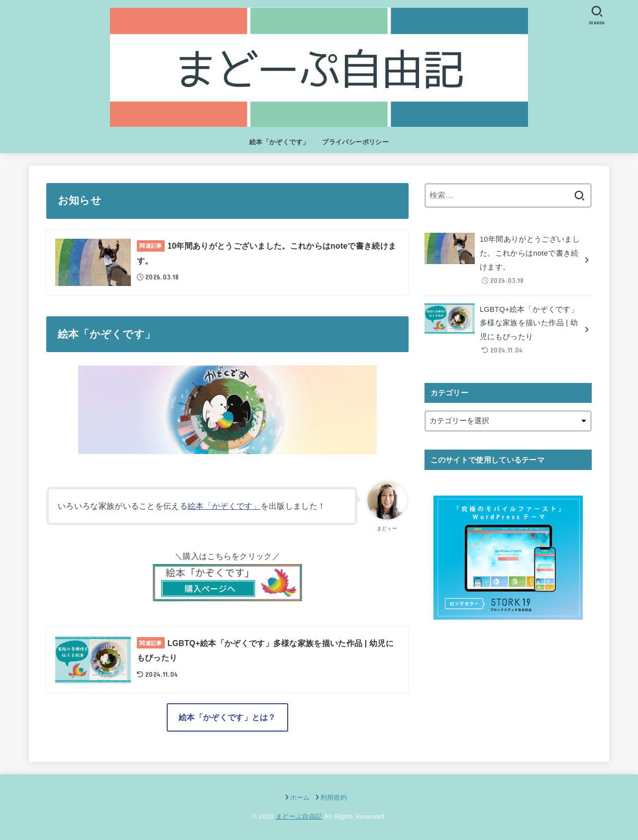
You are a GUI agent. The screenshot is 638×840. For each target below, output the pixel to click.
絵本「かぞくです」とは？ (227, 717)
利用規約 (334, 797)
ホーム (300, 797)
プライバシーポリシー (355, 142)
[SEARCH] (597, 15)
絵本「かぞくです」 (279, 142)
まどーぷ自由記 (299, 816)
